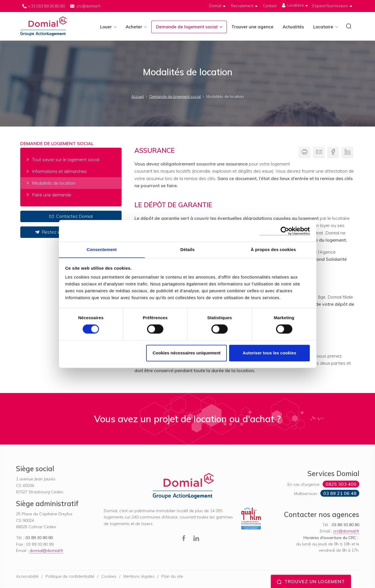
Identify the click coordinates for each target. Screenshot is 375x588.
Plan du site (172, 576)
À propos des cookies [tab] (273, 249)
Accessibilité (27, 576)
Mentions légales (139, 576)
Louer (106, 27)
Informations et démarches (59, 171)
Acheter (134, 27)
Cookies (109, 576)
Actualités (293, 27)
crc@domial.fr (89, 6)
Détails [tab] (188, 249)
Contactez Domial (71, 216)
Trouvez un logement (311, 581)
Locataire (323, 27)
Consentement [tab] (102, 249)
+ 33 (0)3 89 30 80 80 (46, 6)
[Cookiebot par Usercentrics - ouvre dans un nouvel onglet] (285, 231)
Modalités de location (54, 183)
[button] (349, 27)
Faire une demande (52, 195)
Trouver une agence (252, 27)
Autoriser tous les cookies (269, 353)
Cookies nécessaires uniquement (186, 353)
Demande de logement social (187, 27)
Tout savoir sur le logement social (66, 160)
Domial (44, 26)
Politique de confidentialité (70, 576)
